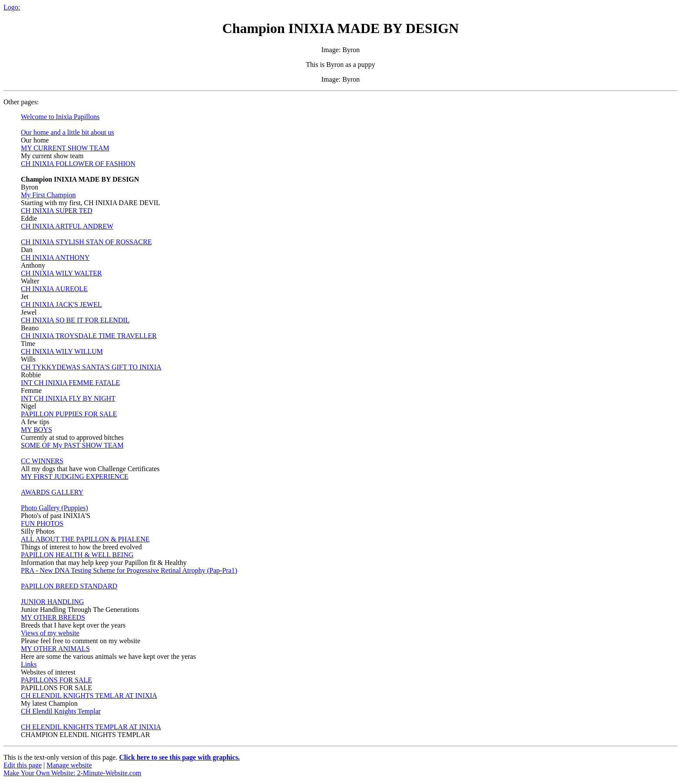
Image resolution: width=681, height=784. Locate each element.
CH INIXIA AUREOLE (54, 289)
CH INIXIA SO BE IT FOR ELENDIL (75, 320)
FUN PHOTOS (42, 523)
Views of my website (50, 633)
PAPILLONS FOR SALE (56, 680)
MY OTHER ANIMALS (55, 649)
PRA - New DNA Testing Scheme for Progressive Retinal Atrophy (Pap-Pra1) (129, 570)
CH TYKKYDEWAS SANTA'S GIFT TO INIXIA (91, 367)
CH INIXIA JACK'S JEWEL (61, 304)
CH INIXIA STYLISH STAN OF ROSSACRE (86, 242)
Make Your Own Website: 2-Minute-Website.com (72, 773)
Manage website (69, 765)
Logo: (12, 7)
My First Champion (48, 195)
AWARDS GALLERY (52, 492)
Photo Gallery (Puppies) (55, 508)
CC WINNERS (42, 461)
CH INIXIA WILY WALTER (61, 273)
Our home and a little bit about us (68, 132)
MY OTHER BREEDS (53, 617)
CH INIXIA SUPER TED (57, 211)
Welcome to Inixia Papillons (60, 117)
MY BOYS (36, 430)
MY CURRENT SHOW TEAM (65, 148)
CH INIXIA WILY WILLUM (62, 351)
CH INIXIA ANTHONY (55, 257)
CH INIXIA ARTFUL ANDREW (67, 226)
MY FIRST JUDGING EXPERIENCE (75, 477)
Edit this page (23, 765)
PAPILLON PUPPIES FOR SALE (69, 414)
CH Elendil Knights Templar (61, 711)
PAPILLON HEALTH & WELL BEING (77, 555)
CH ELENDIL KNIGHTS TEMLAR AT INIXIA (89, 696)
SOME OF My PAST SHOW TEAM (72, 445)
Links (29, 664)
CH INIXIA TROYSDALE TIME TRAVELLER (89, 336)
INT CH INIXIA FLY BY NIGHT (68, 398)
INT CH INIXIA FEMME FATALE (70, 383)
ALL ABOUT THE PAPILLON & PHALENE (85, 539)
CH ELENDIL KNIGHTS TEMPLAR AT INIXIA (91, 727)
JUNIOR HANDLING (52, 602)
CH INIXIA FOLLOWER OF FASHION (78, 164)
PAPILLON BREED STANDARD (69, 586)
